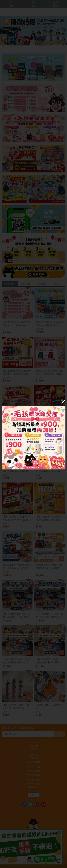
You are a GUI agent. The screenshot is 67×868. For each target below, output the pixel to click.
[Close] (63, 402)
